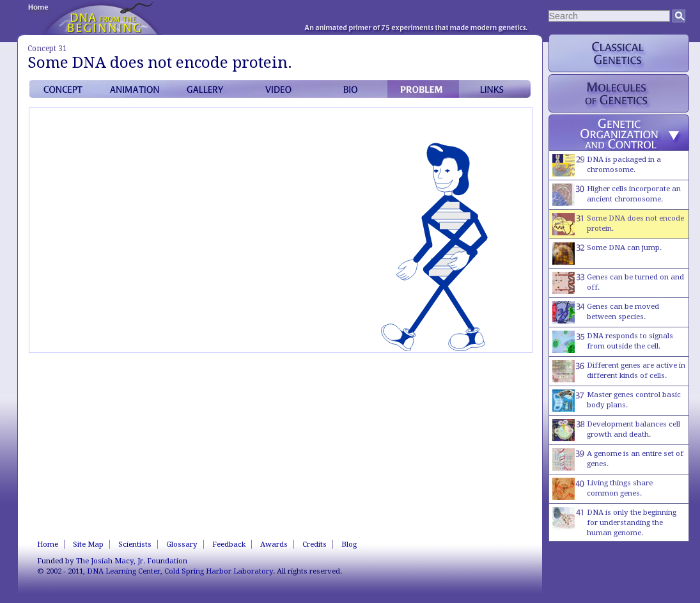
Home (48, 544)
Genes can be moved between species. (606, 312)
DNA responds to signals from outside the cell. (613, 342)
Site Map (88, 544)
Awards (274, 544)
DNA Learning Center (124, 571)
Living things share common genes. (603, 489)
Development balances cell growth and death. (616, 430)
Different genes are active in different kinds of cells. (619, 371)
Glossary (182, 544)
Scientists (135, 544)
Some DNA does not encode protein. (618, 224)
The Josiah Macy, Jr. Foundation (132, 561)
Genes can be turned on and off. (618, 283)
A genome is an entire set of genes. (618, 459)
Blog (349, 544)
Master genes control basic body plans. (617, 401)
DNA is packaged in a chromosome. (607, 165)
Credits (315, 544)
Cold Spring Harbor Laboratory (219, 571)
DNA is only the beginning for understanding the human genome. (614, 522)
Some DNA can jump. (607, 254)
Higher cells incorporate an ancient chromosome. (617, 195)
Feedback (229, 544)
